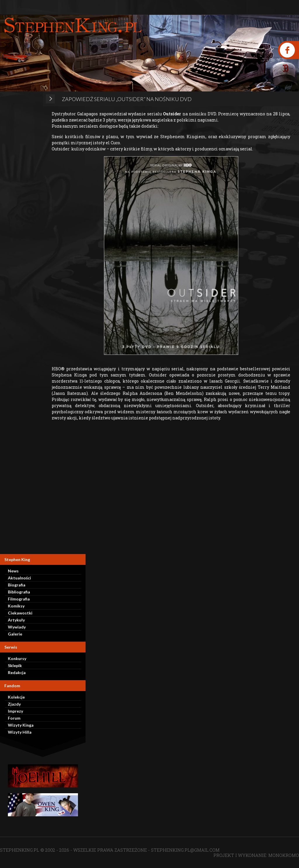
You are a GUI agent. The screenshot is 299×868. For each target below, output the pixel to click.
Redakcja (17, 672)
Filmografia (19, 599)
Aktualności (19, 578)
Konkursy (17, 658)
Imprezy (15, 711)
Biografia (17, 585)
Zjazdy (14, 704)
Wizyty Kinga (21, 725)
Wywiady (17, 627)
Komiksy (16, 606)
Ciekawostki (20, 613)
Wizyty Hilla (20, 732)
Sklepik (15, 665)
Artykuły (16, 620)
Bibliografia (19, 592)
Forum (14, 718)
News (13, 571)
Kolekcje (16, 697)
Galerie (15, 634)
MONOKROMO (284, 855)
